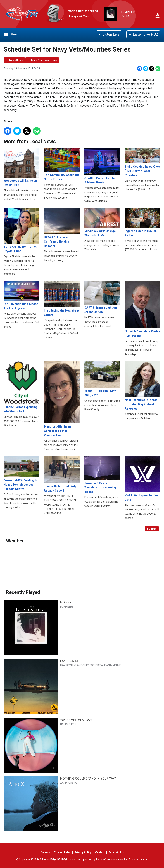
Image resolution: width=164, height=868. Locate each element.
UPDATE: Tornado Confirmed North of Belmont (62, 228)
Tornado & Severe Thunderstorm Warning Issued (102, 475)
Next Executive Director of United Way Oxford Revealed (143, 386)
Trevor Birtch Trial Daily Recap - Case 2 (62, 474)
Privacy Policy (83, 852)
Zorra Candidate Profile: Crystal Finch (21, 230)
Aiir (145, 860)
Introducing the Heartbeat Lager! (62, 299)
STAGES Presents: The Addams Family (102, 166)
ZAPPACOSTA (68, 783)
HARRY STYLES (69, 724)
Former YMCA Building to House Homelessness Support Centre (21, 473)
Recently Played (23, 592)
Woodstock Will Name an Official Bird (21, 167)
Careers (45, 852)
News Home (16, 60)
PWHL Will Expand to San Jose (143, 479)
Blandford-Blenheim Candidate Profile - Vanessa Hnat (62, 399)
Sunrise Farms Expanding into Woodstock (21, 387)
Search (152, 529)
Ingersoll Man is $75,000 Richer (143, 222)
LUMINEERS (129, 12)
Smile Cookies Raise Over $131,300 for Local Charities (143, 163)
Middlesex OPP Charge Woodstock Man (102, 222)
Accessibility (116, 852)
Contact (100, 852)
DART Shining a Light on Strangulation (102, 297)
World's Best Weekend (83, 11)
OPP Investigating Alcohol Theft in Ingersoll (21, 295)
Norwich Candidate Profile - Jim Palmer (143, 309)
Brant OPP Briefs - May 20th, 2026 (102, 379)
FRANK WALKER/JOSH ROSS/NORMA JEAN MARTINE (91, 665)
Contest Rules (62, 852)
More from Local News (44, 60)
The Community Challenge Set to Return (62, 164)
